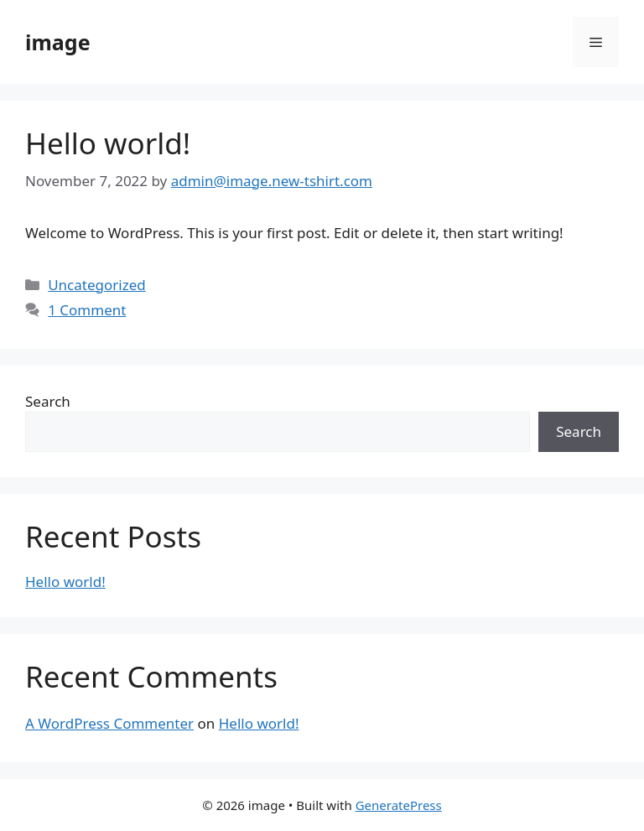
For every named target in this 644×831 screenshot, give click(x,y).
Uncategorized (97, 285)
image (58, 42)
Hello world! (108, 143)
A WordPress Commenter (109, 723)
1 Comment (87, 310)
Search (48, 401)
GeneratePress (399, 805)
